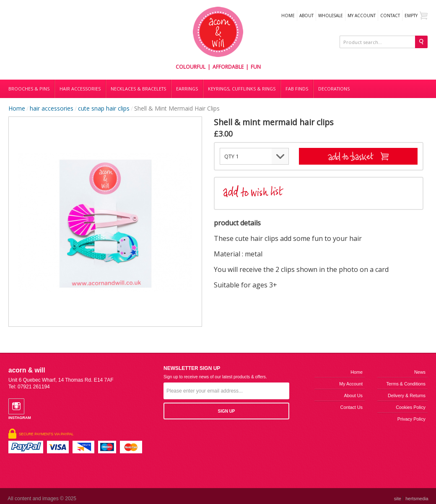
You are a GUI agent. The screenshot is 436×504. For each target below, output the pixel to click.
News (420, 372)
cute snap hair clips (104, 108)
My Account (362, 16)
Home (288, 16)
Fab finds (297, 89)
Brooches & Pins (29, 89)
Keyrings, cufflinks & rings (242, 89)
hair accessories (52, 108)
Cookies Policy (411, 407)
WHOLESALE (331, 16)
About (306, 16)
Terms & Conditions (406, 384)
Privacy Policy (411, 419)
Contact (390, 16)
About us (353, 395)
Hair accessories (80, 89)
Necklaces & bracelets (138, 89)
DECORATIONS (334, 89)
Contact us (352, 407)
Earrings (187, 89)
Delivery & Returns (407, 395)
